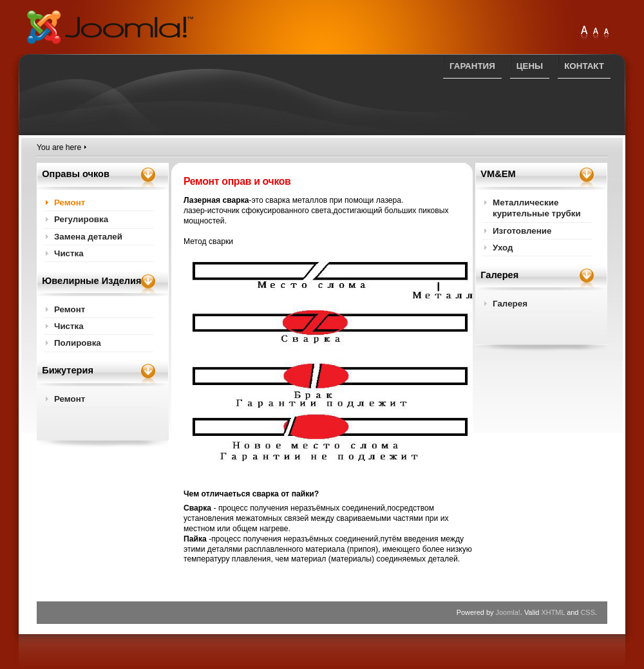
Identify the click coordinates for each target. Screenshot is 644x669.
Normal (606, 33)
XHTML (553, 612)
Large (596, 33)
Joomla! (508, 612)
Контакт (584, 66)
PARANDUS (110, 27)
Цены (530, 66)
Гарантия (472, 66)
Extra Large (584, 33)
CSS (588, 612)
